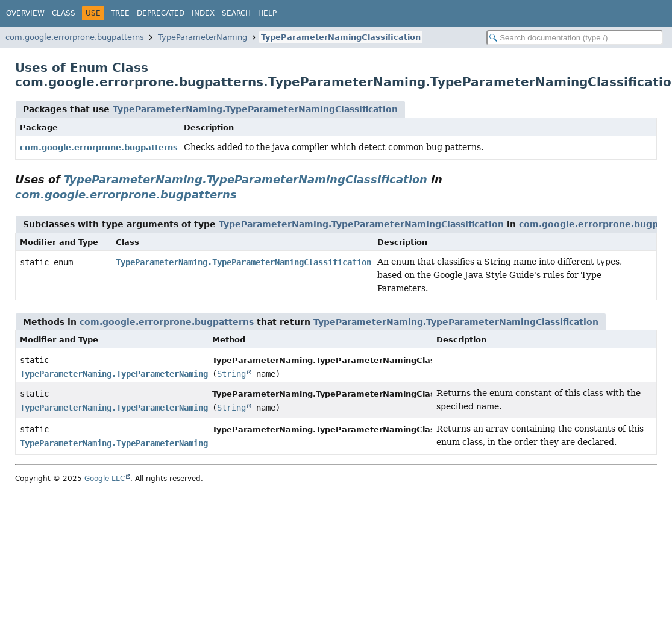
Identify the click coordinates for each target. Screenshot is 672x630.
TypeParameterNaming (203, 37)
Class (64, 13)
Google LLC (105, 479)
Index (203, 13)
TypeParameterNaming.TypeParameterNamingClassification (255, 109)
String (231, 374)
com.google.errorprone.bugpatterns (75, 37)
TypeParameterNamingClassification (341, 37)
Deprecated (161, 13)
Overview (25, 13)
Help (267, 13)
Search (236, 13)
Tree (120, 13)
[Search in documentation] (575, 38)
